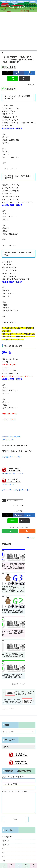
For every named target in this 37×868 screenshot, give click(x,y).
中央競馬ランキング (8, 484)
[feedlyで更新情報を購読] (10, 531)
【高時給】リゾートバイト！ (12, 457)
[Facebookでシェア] (18, 73)
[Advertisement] (18, 32)
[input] (18, 657)
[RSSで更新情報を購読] (27, 531)
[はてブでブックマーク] (30, 73)
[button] (24, 78)
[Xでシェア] (7, 73)
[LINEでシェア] (13, 78)
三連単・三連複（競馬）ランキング (13, 473)
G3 (4, 501)
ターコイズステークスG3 (15, 501)
